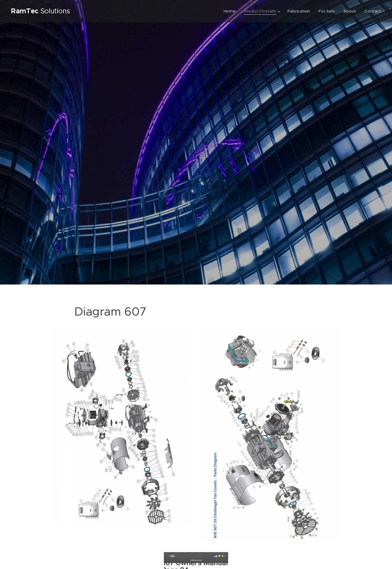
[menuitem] (228, 11)
